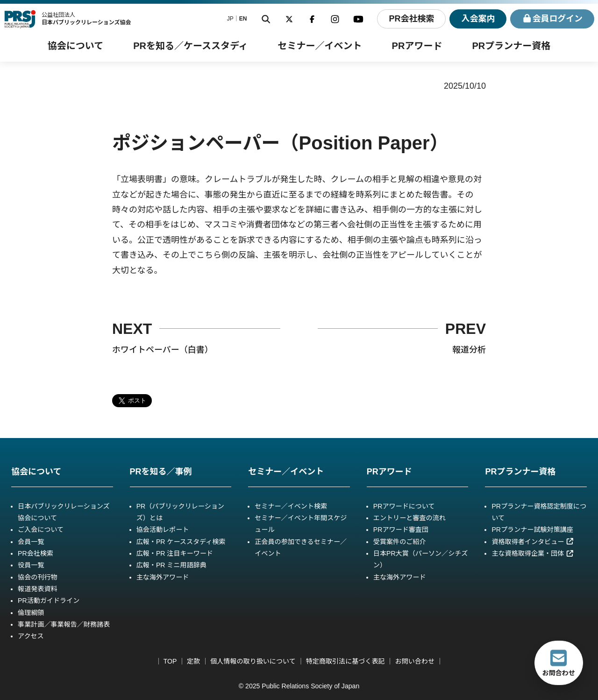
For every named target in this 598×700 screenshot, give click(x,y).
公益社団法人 (86, 19)
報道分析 (469, 350)
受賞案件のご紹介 (400, 542)
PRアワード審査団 (401, 530)
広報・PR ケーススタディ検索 (181, 542)
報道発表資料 (37, 589)
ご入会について (41, 530)
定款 (193, 661)
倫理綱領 (31, 613)
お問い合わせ (415, 661)
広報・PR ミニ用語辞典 (171, 565)
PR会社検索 (411, 19)
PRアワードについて (404, 506)
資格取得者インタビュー (533, 542)
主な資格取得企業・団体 (533, 553)
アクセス (31, 636)
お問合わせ (559, 663)
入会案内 (478, 19)
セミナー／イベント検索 (291, 506)
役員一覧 (31, 565)
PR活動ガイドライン (49, 601)
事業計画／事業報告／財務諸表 (64, 624)
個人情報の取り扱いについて (253, 661)
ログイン (552, 19)
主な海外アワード (163, 577)
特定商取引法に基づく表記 (345, 661)
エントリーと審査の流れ (409, 518)
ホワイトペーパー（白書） (163, 350)
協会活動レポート (163, 530)
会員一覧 (31, 542)
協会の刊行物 (37, 577)
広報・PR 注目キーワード (175, 553)
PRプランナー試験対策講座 (532, 530)
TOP (170, 661)
